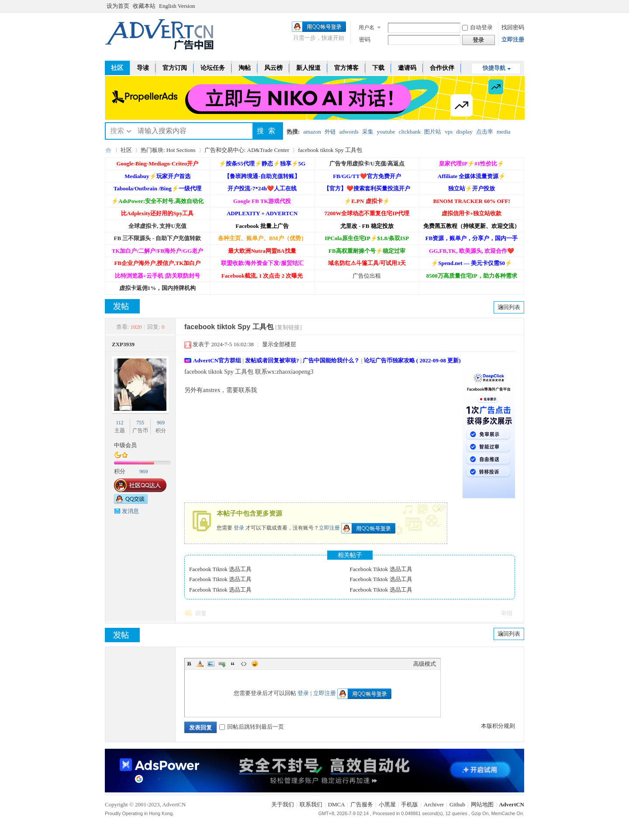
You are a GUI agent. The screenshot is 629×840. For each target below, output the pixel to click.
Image (211, 664)
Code (244, 664)
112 (120, 423)
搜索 (117, 131)
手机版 (410, 804)
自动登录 (477, 27)
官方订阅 (175, 68)
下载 (378, 68)
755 (140, 423)
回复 (201, 613)
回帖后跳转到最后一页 (252, 727)
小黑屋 (387, 804)
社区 (117, 68)
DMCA (337, 804)
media (504, 132)
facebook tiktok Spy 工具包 (330, 150)
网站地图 (482, 804)
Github (457, 804)
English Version (177, 6)
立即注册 (513, 40)
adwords (349, 132)
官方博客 (346, 68)
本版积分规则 (498, 726)
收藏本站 (144, 6)
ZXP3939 (123, 344)
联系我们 (311, 804)
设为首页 (118, 6)
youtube (386, 132)
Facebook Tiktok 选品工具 (220, 569)
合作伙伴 (442, 68)
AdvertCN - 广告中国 (108, 150)
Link (222, 664)
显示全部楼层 (279, 344)
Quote (233, 664)
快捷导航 (494, 68)
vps (449, 132)
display (464, 132)
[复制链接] (289, 327)
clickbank (410, 132)
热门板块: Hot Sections (168, 150)
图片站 (433, 132)
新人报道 (308, 68)
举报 (507, 613)
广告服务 (362, 804)
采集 (368, 132)
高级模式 (425, 664)
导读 (143, 68)
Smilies (255, 664)
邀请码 (407, 68)
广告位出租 (367, 276)
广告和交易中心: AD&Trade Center (247, 150)
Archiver (434, 804)
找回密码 (513, 27)
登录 (239, 527)
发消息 (130, 511)
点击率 (485, 132)
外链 (330, 132)
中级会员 (125, 445)
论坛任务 (213, 68)
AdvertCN (511, 804)
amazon (312, 132)
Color (200, 664)
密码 (365, 40)
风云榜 (273, 68)
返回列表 (509, 307)
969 (161, 423)
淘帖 (245, 68)
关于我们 (283, 804)
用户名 (366, 28)
